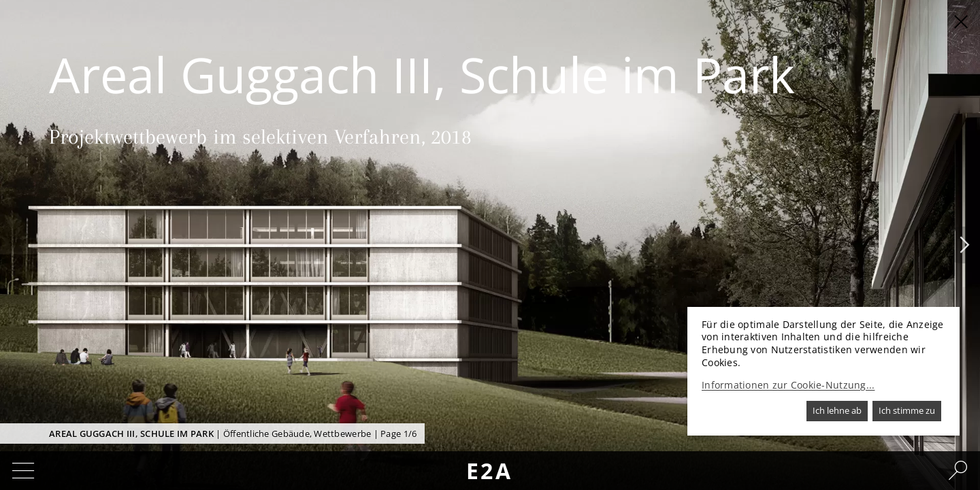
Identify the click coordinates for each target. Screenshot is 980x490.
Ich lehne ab (837, 410)
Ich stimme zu (907, 410)
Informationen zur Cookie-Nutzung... (788, 385)
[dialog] (823, 371)
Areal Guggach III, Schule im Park (131, 434)
